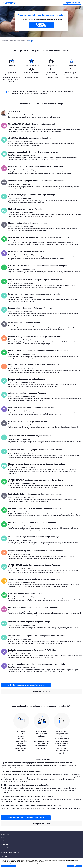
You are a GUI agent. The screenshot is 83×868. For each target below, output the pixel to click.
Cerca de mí (4, 848)
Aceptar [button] (79, 866)
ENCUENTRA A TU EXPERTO (41, 25)
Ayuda (3, 838)
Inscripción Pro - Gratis (42, 691)
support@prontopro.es (7, 856)
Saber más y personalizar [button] (8, 866)
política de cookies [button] (40, 862)
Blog (2, 840)
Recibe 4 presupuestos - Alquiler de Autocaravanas (26, 685)
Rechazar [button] (71, 866)
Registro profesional (72, 3)
